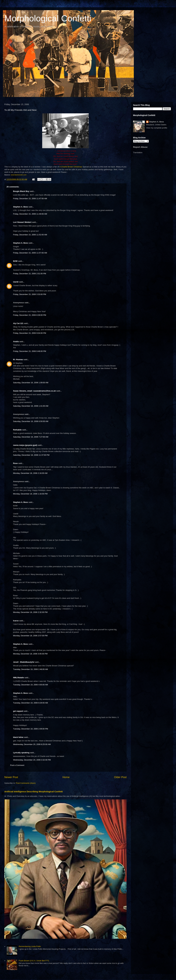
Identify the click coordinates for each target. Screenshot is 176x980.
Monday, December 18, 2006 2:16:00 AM (30, 473)
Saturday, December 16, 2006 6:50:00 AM (31, 421)
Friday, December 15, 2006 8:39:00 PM (30, 315)
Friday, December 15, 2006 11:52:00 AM (30, 235)
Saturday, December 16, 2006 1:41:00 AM (31, 406)
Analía (16, 341)
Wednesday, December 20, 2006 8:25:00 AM (32, 744)
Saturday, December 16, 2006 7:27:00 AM (31, 437)
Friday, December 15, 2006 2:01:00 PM (30, 274)
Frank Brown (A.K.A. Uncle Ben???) (34, 961)
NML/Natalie (18, 678)
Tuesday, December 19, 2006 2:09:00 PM (31, 729)
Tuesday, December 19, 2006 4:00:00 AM (30, 685)
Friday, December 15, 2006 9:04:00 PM (30, 333)
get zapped (18, 711)
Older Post (120, 777)
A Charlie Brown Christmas (71, 167)
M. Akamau (18, 359)
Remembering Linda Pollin (30, 946)
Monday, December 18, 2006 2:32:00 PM (30, 612)
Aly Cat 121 (18, 323)
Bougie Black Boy (21, 191)
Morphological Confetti (48, 18)
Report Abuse (140, 147)
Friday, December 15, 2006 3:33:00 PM (30, 294)
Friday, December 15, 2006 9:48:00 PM (30, 351)
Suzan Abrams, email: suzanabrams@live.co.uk (34, 391)
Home (66, 777)
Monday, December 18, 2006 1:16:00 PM (30, 494)
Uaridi (16, 282)
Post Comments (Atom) (26, 783)
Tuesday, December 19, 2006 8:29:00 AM (30, 703)
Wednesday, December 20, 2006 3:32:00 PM (32, 760)
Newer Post (11, 777)
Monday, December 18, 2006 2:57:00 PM (30, 636)
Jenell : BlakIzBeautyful (24, 662)
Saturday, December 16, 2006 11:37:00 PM (31, 455)
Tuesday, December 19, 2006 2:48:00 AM (30, 669)
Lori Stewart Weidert (22, 222)
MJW (15, 261)
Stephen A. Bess (21, 207)
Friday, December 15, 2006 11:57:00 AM (30, 253)
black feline (18, 737)
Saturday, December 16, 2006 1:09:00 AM (31, 383)
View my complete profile (157, 128)
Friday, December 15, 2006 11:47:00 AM (30, 199)
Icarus (16, 621)
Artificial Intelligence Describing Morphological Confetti (34, 792)
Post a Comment (17, 765)
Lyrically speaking (21, 753)
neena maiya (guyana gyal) (25, 445)
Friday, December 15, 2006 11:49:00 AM (30, 214)
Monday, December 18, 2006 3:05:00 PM (30, 654)
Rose (15, 463)
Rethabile (17, 430)
